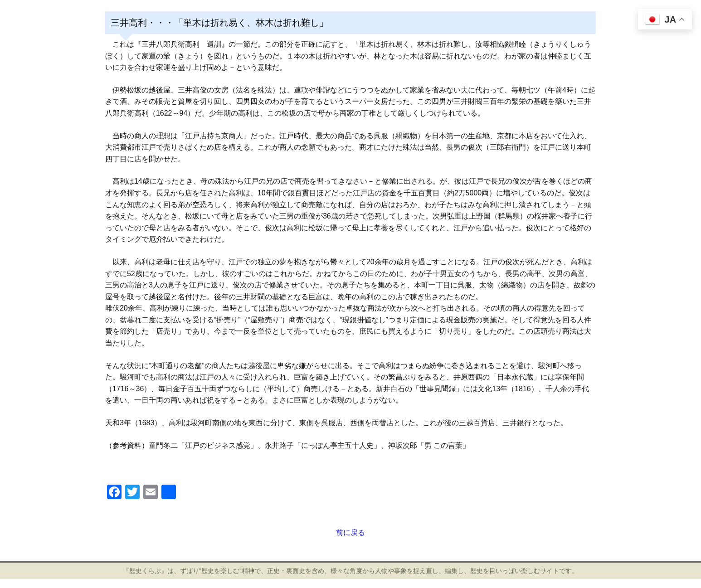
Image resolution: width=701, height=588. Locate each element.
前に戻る (350, 532)
